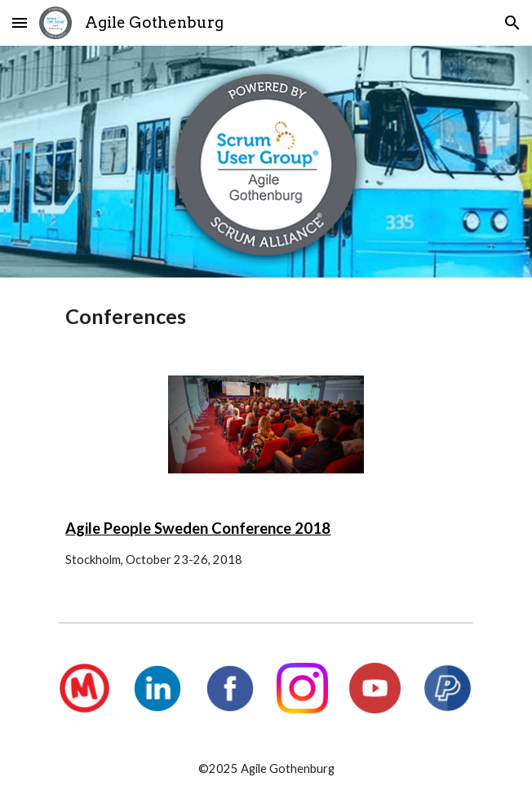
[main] (266, 317)
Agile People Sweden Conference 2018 (198, 528)
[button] (20, 22)
